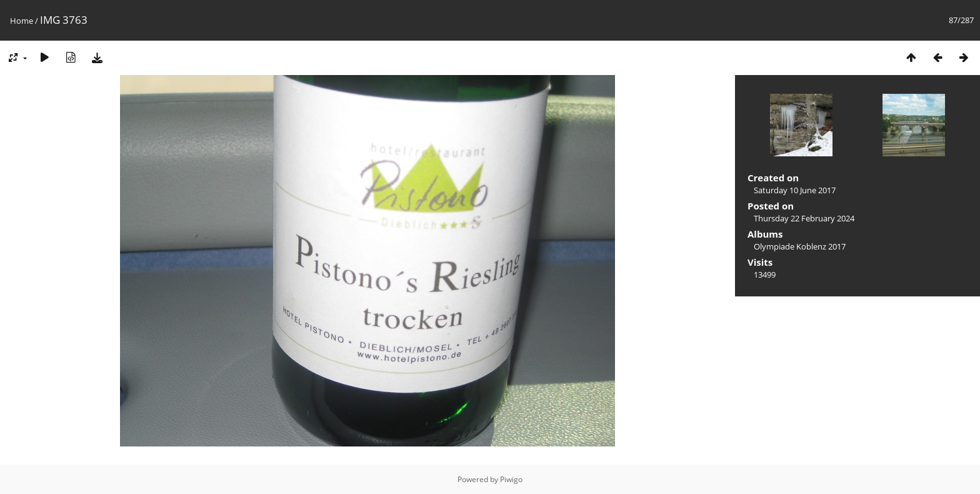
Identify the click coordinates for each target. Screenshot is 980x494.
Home (22, 21)
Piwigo (511, 479)
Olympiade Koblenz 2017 (800, 246)
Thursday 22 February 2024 (804, 218)
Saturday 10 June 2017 (795, 190)
